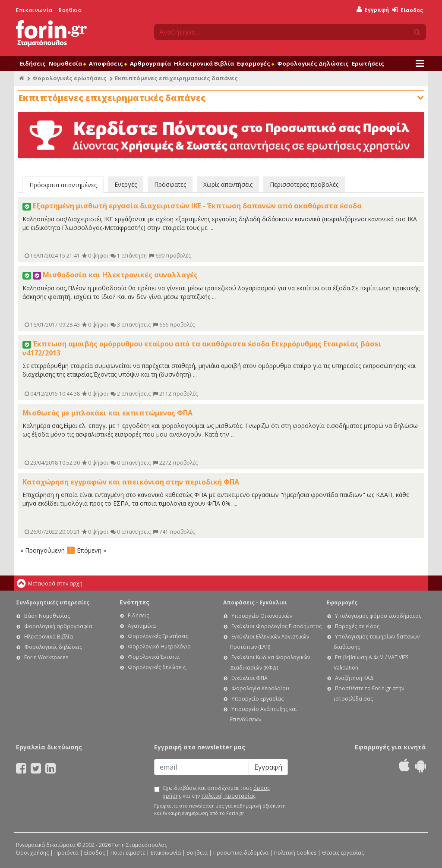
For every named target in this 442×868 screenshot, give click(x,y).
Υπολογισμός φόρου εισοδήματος (378, 616)
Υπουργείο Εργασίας (257, 699)
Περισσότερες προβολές (304, 184)
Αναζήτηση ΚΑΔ (354, 678)
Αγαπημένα (142, 626)
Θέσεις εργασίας (343, 853)
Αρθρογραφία (150, 63)
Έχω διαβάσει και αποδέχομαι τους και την (216, 792)
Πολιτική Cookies (295, 853)
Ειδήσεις (33, 63)
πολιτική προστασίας (228, 796)
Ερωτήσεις (368, 63)
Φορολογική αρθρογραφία (58, 626)
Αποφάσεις (108, 63)
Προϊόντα (66, 853)
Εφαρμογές (256, 63)
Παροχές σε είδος (357, 626)
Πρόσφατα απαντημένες (63, 185)
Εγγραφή (373, 10)
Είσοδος (407, 10)
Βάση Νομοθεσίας (47, 616)
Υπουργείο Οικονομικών (262, 616)
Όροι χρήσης (32, 853)
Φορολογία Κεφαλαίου (260, 688)
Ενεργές (126, 184)
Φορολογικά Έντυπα (154, 657)
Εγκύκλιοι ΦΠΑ (249, 678)
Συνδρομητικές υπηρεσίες (53, 602)
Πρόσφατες (170, 184)
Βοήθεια (70, 10)
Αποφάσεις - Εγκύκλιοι (255, 602)
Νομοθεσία (67, 63)
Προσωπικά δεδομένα (241, 853)
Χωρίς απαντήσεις (228, 184)
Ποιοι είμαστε (128, 853)
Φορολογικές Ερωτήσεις (158, 636)
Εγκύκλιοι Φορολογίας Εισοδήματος (276, 626)
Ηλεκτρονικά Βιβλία (204, 63)
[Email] (202, 767)
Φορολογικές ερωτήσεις (69, 78)
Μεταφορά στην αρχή (55, 583)
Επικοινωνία (34, 10)
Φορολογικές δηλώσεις (53, 647)
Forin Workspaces (46, 657)
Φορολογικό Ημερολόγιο (159, 646)
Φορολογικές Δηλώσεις (313, 63)
